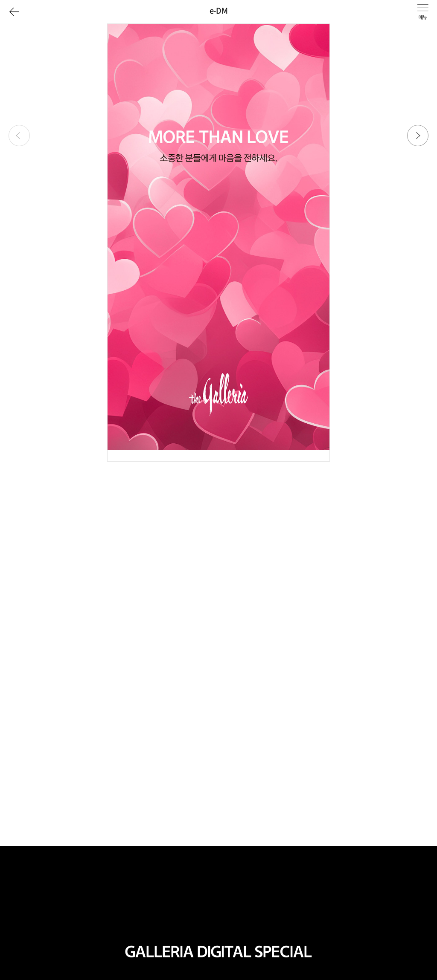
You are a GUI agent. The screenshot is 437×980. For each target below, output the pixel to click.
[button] (418, 136)
